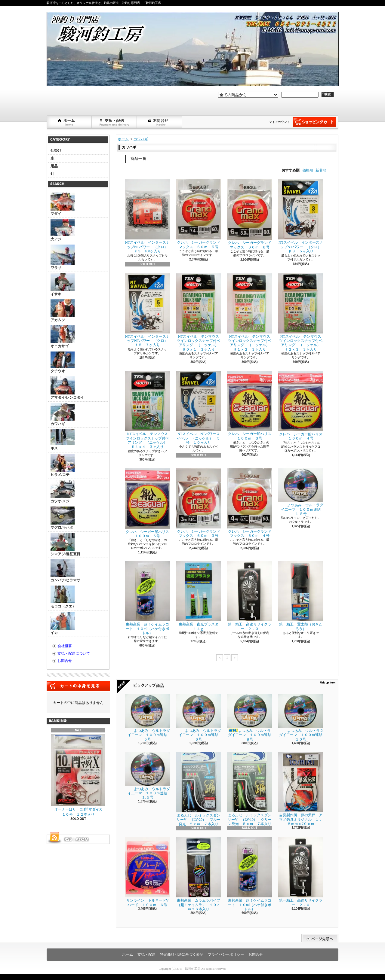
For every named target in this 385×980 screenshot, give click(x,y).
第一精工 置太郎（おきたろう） (301, 596)
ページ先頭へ (320, 938)
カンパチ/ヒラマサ (65, 571)
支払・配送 (146, 954)
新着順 (321, 170)
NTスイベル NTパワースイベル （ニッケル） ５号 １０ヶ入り (199, 408)
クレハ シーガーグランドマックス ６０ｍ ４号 (250, 503)
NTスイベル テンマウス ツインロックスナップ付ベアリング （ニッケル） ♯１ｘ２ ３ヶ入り (250, 312)
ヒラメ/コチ (63, 465)
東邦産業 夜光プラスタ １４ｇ (199, 596)
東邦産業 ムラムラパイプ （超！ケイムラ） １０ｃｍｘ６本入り (200, 874)
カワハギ (63, 414)
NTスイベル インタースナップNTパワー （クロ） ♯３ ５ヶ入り (302, 216)
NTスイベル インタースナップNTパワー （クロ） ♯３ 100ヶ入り (148, 216)
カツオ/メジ (63, 492)
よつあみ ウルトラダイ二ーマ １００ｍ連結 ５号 (148, 717)
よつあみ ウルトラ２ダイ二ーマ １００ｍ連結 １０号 (302, 717)
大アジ (63, 230)
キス (63, 440)
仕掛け (56, 151)
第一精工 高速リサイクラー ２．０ (250, 596)
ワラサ (63, 257)
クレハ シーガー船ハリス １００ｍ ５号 (149, 503)
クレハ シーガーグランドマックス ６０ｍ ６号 (250, 214)
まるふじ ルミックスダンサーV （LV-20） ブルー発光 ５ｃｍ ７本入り (199, 789)
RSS (68, 839)
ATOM (82, 839)
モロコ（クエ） (63, 597)
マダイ (63, 204)
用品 (54, 166)
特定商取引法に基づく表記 (182, 954)
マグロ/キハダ (63, 518)
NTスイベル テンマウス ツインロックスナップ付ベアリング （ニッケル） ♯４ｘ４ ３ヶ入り (148, 410)
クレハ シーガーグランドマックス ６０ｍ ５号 (199, 214)
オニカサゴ (63, 337)
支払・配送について (115, 122)
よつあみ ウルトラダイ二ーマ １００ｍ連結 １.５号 (301, 492)
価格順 (308, 170)
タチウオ (63, 362)
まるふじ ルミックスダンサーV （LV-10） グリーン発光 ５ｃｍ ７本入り (250, 789)
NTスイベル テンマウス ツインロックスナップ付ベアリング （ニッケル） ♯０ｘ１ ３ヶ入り (199, 312)
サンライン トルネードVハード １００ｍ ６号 (147, 872)
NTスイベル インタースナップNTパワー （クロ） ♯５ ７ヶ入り (148, 310)
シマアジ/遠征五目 (65, 545)
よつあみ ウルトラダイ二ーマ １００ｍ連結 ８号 (251, 717)
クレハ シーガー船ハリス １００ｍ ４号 (302, 406)
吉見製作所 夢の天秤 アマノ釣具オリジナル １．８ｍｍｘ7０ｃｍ (301, 789)
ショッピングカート (314, 122)
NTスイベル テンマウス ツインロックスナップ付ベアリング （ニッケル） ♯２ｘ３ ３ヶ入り (302, 312)
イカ (63, 623)
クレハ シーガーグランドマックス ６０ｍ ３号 (199, 503)
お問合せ (160, 122)
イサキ (63, 285)
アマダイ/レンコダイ (67, 388)
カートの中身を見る (78, 686)
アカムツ (63, 311)
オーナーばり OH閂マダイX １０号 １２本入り (78, 775)
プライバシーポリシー (226, 954)
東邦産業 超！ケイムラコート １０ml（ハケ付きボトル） (147, 598)
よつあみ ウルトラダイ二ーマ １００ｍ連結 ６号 (199, 717)
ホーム (69, 122)
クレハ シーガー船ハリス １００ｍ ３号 (251, 405)
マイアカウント (279, 122)
